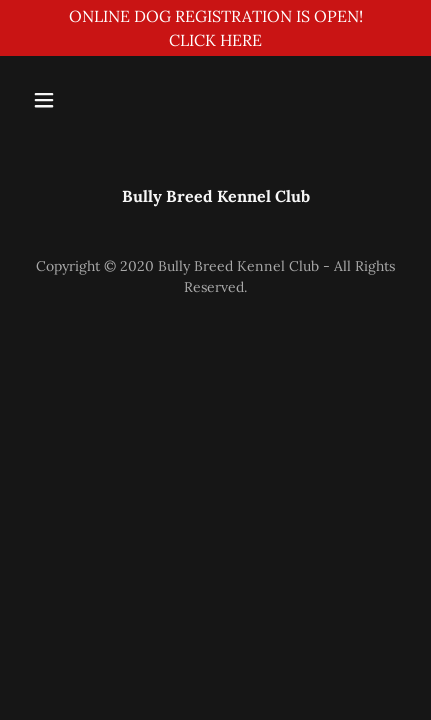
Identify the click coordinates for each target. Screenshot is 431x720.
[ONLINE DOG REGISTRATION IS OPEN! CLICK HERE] (215, 28)
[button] (68, 100)
